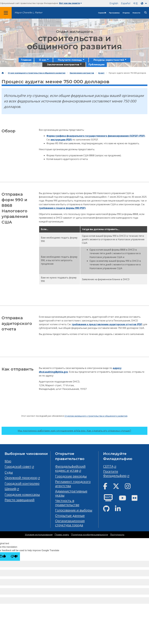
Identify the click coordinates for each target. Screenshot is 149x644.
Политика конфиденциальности (89, 535)
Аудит (101, 73)
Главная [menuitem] (26, 60)
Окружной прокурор (21, 478)
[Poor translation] (14, 556)
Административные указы (71, 493)
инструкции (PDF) (61, 140)
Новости (136, 13)
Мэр (8, 461)
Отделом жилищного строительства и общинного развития (96, 416)
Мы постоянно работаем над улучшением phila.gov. (74, 431)
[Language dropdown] (144, 3)
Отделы (126, 13)
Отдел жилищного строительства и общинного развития (37, 73)
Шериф (10, 489)
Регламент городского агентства (73, 484)
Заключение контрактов (82, 73)
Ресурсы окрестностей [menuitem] (109, 60)
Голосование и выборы (74, 510)
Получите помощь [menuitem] (70, 60)
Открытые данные (70, 516)
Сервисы (102, 13)
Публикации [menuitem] (96, 65)
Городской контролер (22, 483)
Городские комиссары (22, 494)
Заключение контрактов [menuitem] (63, 65)
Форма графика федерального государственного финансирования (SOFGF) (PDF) (96, 136)
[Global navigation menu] (6, 13)
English (114, 3)
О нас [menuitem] (43, 60)
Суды (9, 472)
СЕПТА (108, 466)
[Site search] (146, 13)
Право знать (62, 535)
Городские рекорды (71, 476)
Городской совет (18, 466)
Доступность (117, 535)
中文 (136, 3)
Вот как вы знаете (70, 3)
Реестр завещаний (20, 500)
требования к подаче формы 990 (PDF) (62, 208)
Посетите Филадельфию (115, 473)
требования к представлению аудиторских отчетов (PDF (107, 324)
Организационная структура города (70, 523)
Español (126, 3)
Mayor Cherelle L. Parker (28, 13)
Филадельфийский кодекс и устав (70, 468)
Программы (114, 13)
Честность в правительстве (67, 503)
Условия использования (39, 535)
